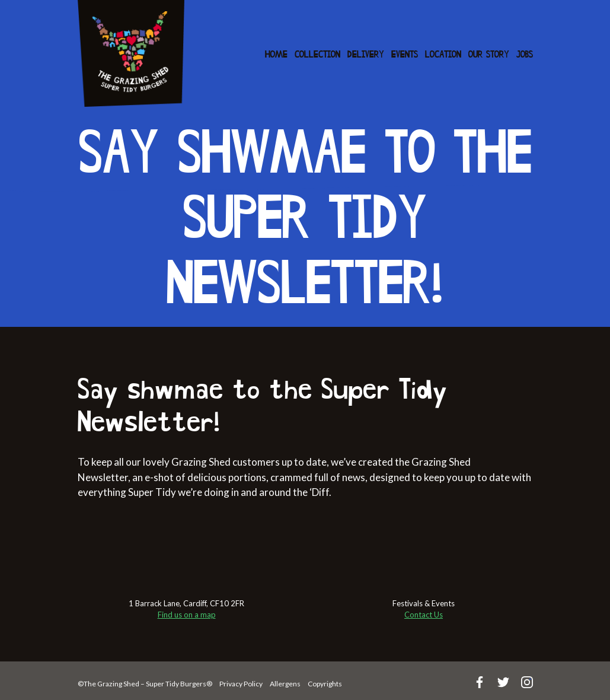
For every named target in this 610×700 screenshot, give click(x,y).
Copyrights (325, 684)
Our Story (489, 55)
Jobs (525, 55)
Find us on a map (187, 615)
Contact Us (424, 615)
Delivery (366, 55)
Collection (317, 55)
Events (405, 55)
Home (276, 55)
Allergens (285, 684)
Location (443, 55)
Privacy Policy (241, 684)
